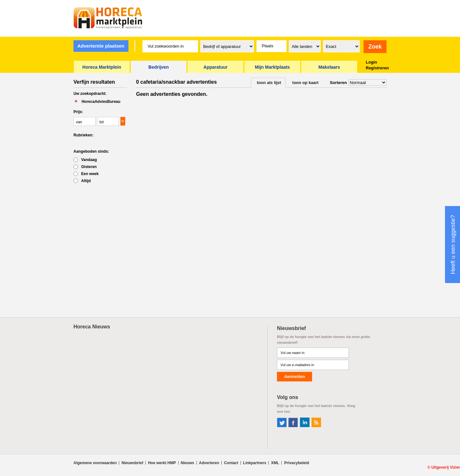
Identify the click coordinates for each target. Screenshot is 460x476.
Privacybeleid (297, 463)
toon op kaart (305, 83)
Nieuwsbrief (132, 463)
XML (275, 463)
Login (371, 62)
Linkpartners (255, 463)
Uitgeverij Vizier (446, 467)
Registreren (377, 68)
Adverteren (209, 463)
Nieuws (188, 463)
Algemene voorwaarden (95, 463)
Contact (231, 463)
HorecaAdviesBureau (101, 102)
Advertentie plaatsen (101, 46)
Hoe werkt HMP (162, 463)
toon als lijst (269, 83)
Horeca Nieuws (92, 327)
